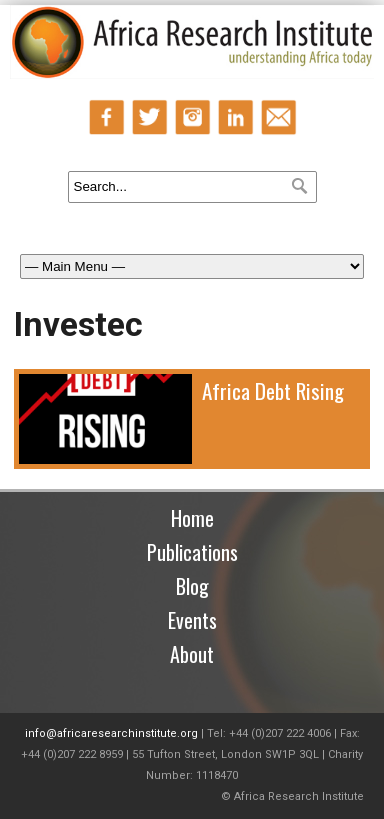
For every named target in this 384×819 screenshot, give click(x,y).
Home (192, 518)
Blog (192, 586)
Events (192, 620)
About (192, 654)
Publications (192, 552)
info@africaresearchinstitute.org (111, 733)
